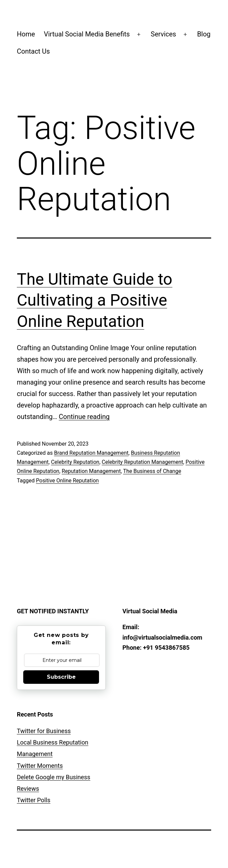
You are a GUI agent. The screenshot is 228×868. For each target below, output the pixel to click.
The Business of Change (152, 471)
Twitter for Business (44, 731)
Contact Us (33, 51)
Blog (204, 34)
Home (26, 34)
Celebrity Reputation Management (142, 462)
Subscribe (61, 677)
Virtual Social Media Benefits (87, 34)
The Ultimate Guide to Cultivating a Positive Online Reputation (95, 300)
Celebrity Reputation (75, 462)
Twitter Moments (40, 766)
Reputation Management (91, 471)
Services (164, 34)
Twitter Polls (34, 800)
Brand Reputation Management (91, 453)
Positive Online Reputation (68, 481)
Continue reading (84, 417)
